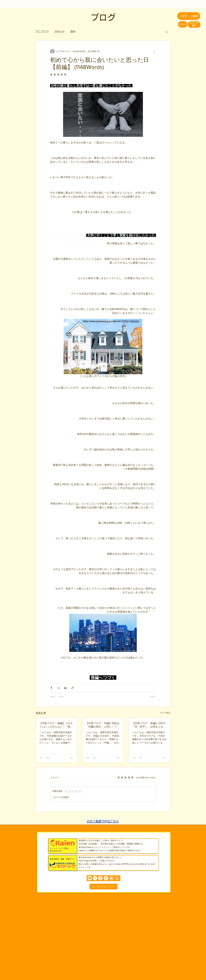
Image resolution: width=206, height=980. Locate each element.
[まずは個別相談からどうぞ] (104, 878)
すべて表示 (165, 713)
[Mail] (111, 878)
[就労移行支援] (69, 4)
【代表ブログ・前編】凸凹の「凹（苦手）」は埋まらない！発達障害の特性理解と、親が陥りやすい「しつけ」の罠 (149, 725)
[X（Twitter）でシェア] (58, 688)
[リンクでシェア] (72, 688)
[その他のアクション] (154, 51)
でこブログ (42, 32)
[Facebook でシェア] (51, 688)
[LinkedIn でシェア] (65, 688)
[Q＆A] (183, 24)
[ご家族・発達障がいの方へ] (94, 4)
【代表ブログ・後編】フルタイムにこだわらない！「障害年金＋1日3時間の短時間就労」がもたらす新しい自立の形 (56, 725)
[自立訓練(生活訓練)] (46, 4)
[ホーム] (29, 4)
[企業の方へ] (130, 4)
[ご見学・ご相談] (189, 16)
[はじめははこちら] (104, 887)
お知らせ (60, 32)
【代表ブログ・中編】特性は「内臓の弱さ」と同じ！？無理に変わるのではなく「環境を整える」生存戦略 (103, 725)
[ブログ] (172, 4)
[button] (167, 32)
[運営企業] (116, 4)
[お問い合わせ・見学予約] (152, 4)
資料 (73, 32)
